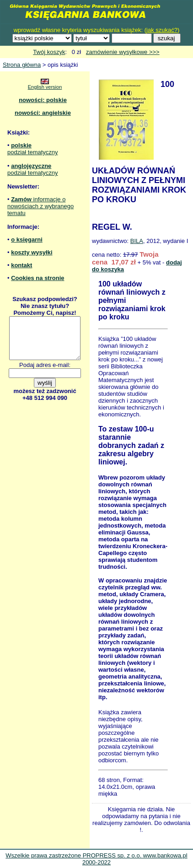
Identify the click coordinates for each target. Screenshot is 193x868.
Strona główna (22, 65)
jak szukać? (162, 30)
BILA (137, 241)
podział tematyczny (33, 152)
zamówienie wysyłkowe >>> (123, 52)
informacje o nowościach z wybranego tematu (40, 206)
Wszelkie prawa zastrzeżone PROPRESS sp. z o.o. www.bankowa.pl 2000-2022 (96, 859)
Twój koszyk (49, 52)
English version (45, 87)
